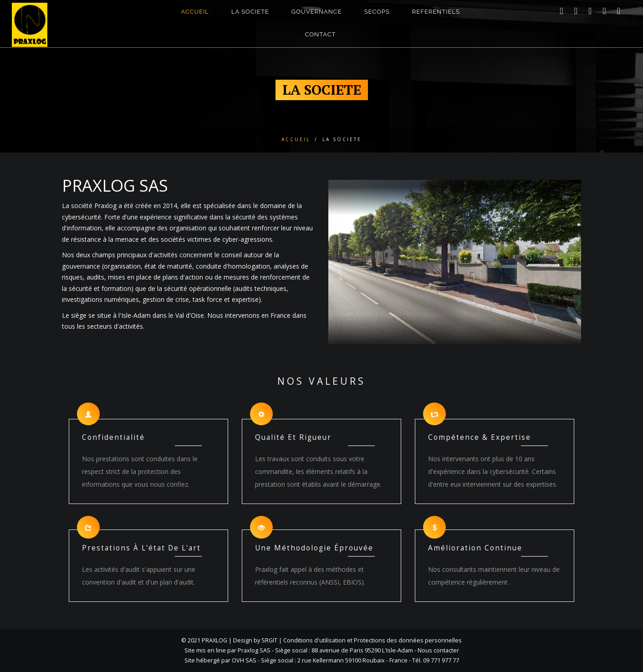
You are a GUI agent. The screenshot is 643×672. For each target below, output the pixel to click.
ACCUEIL (195, 18)
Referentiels (436, 18)
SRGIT (269, 640)
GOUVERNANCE (317, 18)
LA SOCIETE (250, 18)
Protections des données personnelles (408, 640)
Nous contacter (438, 650)
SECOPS (377, 18)
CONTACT (321, 41)
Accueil (296, 139)
